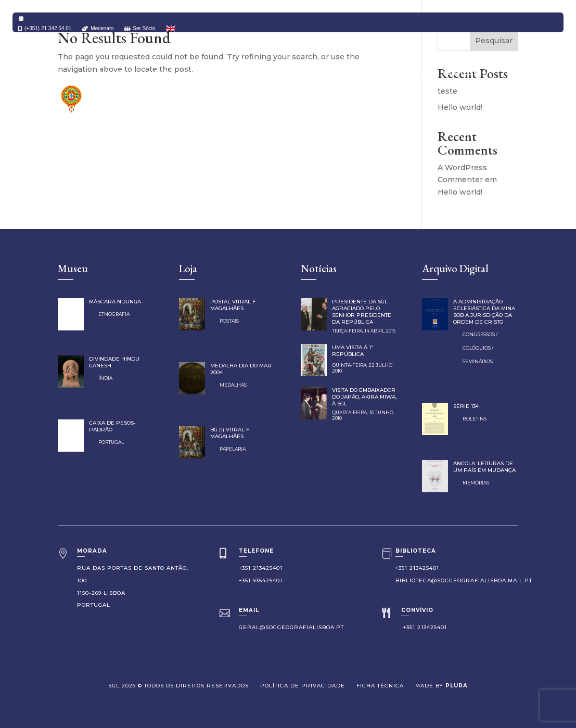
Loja (356, 73)
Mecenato (102, 28)
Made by (441, 686)
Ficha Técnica (380, 686)
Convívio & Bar (404, 73)
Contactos (172, 112)
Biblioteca (305, 73)
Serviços (460, 73)
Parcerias (119, 112)
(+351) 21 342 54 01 (48, 28)
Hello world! (460, 192)
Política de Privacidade (303, 686)
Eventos (200, 73)
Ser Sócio (144, 28)
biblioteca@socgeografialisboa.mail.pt (464, 580)
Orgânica (246, 73)
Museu (156, 73)
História (117, 73)
